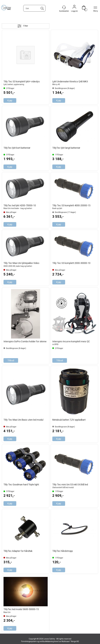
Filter (26, 26)
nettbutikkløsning (47, 641)
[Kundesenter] (64, 7)
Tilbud (11, 360)
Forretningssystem (29, 641)
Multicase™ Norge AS (70, 641)
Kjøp (10, 100)
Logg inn (74, 7)
